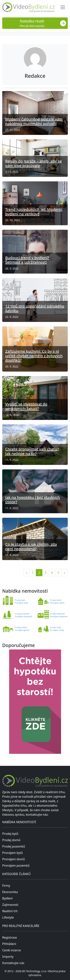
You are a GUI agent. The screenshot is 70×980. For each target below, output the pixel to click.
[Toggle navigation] (63, 7)
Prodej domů (11, 840)
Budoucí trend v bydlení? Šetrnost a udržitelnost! (27, 260)
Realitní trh (10, 911)
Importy (8, 957)
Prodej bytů (10, 834)
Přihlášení (9, 944)
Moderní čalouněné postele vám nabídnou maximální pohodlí (34, 121)
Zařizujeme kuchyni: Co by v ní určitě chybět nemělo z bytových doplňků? (34, 356)
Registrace (10, 937)
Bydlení (7, 898)
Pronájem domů (14, 859)
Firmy (6, 886)
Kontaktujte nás (13, 963)
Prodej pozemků (14, 846)
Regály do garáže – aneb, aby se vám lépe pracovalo (34, 163)
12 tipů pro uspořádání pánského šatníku (35, 308)
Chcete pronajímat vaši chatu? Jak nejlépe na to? (32, 451)
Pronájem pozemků (16, 866)
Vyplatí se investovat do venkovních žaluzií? (26, 406)
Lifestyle (8, 917)
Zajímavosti (10, 905)
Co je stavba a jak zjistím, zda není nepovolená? (31, 546)
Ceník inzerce (11, 950)
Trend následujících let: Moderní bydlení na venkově (34, 212)
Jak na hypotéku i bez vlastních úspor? (33, 500)
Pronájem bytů (13, 853)
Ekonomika (10, 892)
